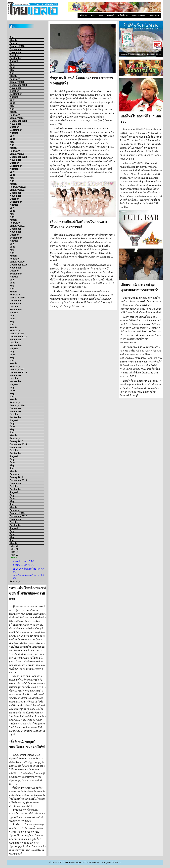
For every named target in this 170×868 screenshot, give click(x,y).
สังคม (101, 16)
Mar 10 (14, 555)
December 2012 (18, 516)
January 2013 (17, 513)
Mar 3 (14, 558)
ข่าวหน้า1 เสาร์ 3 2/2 (23, 565)
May (12, 70)
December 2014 (18, 444)
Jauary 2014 (16, 477)
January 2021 (17, 226)
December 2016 (18, 372)
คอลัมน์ (110, 16)
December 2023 (18, 121)
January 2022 (17, 190)
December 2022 (18, 157)
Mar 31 (14, 546)
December (15, 49)
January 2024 (17, 118)
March (13, 40)
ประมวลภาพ (154, 16)
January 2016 (17, 405)
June (13, 67)
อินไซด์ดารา (123, 16)
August (14, 61)
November (15, 52)
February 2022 (18, 187)
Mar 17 (14, 552)
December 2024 (18, 85)
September (16, 58)
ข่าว (93, 16)
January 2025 (17, 82)
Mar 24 (14, 549)
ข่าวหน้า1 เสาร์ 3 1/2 (23, 561)
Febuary (14, 259)
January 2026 (17, 46)
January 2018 (17, 334)
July (12, 64)
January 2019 (17, 298)
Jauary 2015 (16, 441)
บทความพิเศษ (138, 16)
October (14, 55)
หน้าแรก (83, 16)
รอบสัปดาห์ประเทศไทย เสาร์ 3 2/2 (28, 577)
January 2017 (17, 369)
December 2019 (18, 265)
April (12, 37)
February (15, 43)
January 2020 (17, 262)
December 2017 (18, 337)
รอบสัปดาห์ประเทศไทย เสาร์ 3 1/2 (28, 570)
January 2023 (17, 154)
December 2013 (18, 480)
